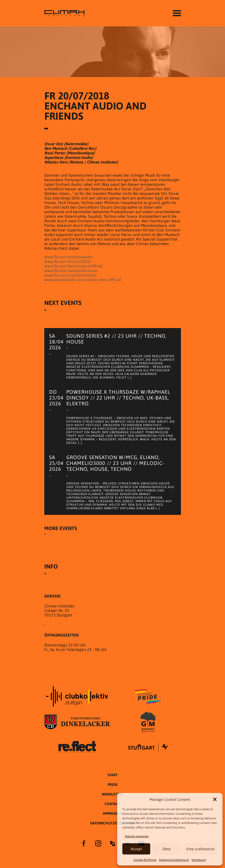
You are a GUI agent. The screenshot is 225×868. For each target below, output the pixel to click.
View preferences (200, 849)
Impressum (199, 860)
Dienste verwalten (137, 836)
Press (113, 785)
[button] (215, 799)
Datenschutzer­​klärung (174, 860)
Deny (167, 849)
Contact (113, 804)
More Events (61, 528)
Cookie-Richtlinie (145, 860)
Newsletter (113, 794)
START (113, 775)
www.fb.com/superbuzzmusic (71, 275)
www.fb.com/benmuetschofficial (74, 266)
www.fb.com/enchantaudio (68, 257)
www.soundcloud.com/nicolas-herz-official (83, 280)
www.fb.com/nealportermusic (71, 270)
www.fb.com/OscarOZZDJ (68, 261)
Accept (136, 849)
